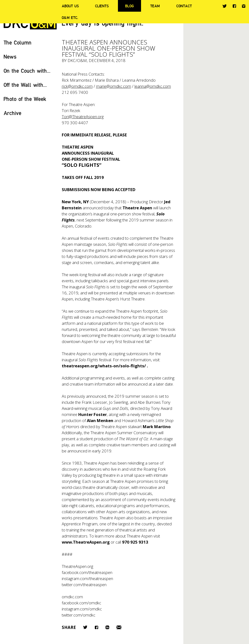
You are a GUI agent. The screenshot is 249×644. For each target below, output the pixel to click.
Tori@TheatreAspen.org (83, 117)
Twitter (225, 6)
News (10, 57)
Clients (102, 6)
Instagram (244, 6)
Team (155, 6)
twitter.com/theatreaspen (84, 585)
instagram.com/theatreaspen (87, 578)
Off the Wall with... (25, 85)
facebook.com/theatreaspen (87, 572)
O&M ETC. (70, 18)
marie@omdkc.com (114, 86)
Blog (129, 6)
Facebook (234, 6)
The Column (18, 42)
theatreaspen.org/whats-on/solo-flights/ (104, 366)
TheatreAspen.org (77, 566)
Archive (13, 113)
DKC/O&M (77, 60)
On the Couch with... (27, 71)
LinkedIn (107, 627)
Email (119, 627)
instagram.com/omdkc (82, 609)
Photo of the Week (25, 99)
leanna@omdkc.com (153, 86)
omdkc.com (72, 597)
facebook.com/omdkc (81, 603)
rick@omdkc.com (77, 86)
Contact (184, 6)
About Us (70, 6)
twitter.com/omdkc (79, 615)
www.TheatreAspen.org (86, 542)
